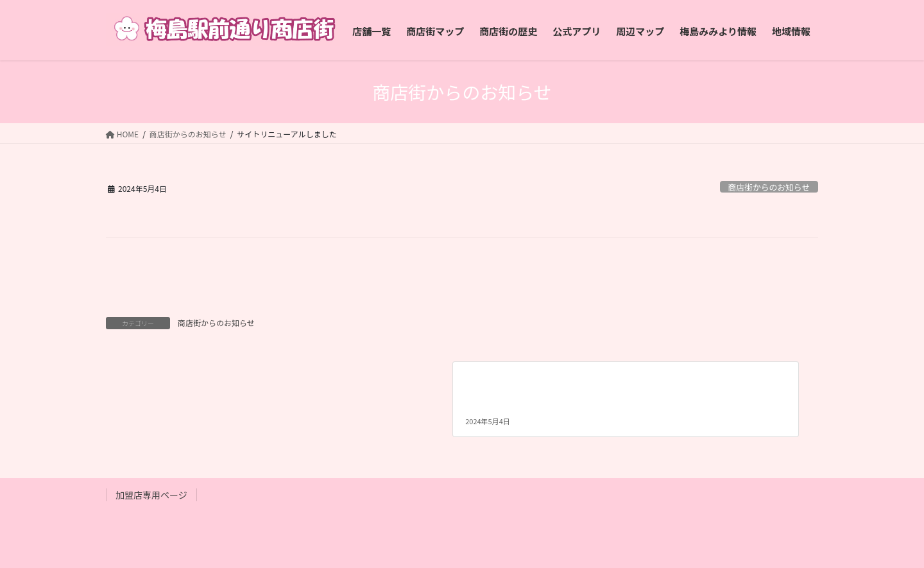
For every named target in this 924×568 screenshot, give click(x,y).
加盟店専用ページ (151, 495)
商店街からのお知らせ (769, 187)
